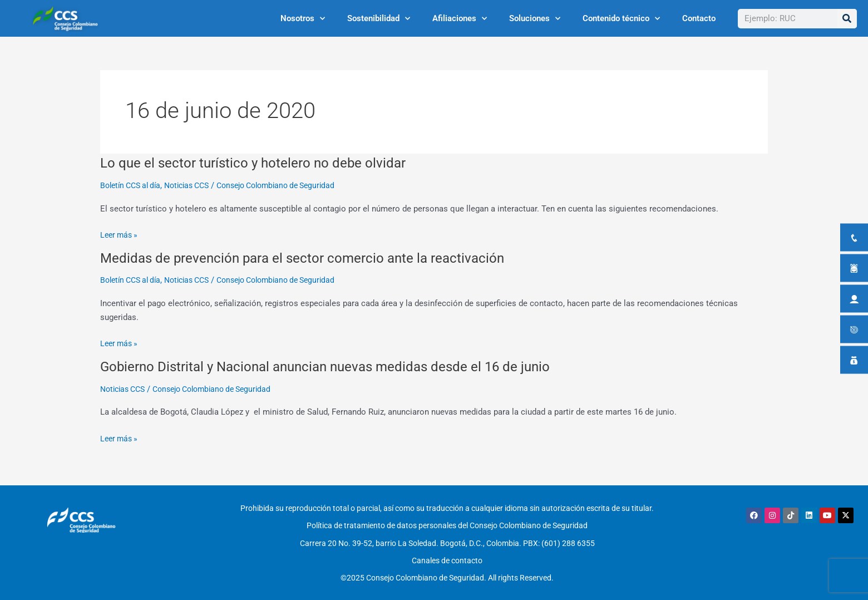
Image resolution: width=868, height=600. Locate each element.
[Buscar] (847, 19)
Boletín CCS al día (134, 185)
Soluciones (535, 19)
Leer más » (120, 235)
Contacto (699, 18)
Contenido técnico (621, 19)
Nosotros (303, 19)
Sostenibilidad (379, 19)
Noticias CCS (196, 185)
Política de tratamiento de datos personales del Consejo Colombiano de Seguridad (447, 523)
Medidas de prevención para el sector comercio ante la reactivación (317, 258)
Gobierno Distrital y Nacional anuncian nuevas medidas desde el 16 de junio (341, 366)
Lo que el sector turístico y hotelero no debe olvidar (264, 163)
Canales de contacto (447, 552)
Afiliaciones (460, 19)
